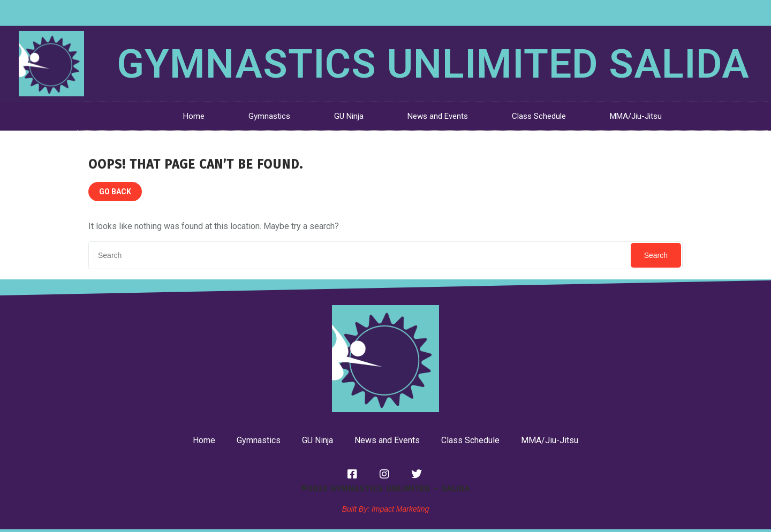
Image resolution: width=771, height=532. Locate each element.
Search (656, 255)
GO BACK (115, 192)
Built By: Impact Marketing (386, 509)
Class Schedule (539, 116)
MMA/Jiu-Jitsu (636, 116)
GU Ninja (349, 116)
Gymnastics (269, 116)
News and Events (438, 116)
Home (194, 116)
